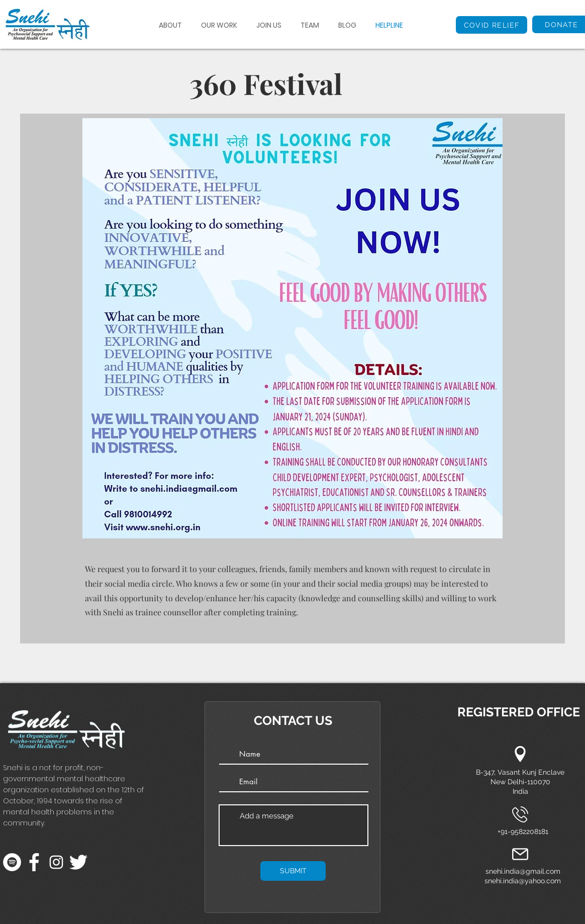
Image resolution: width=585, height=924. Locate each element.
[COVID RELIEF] (492, 25)
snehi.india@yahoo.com (523, 881)
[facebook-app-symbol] (34, 862)
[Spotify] (12, 862)
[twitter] (78, 862)
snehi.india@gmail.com (523, 871)
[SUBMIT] (293, 871)
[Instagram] (56, 862)
